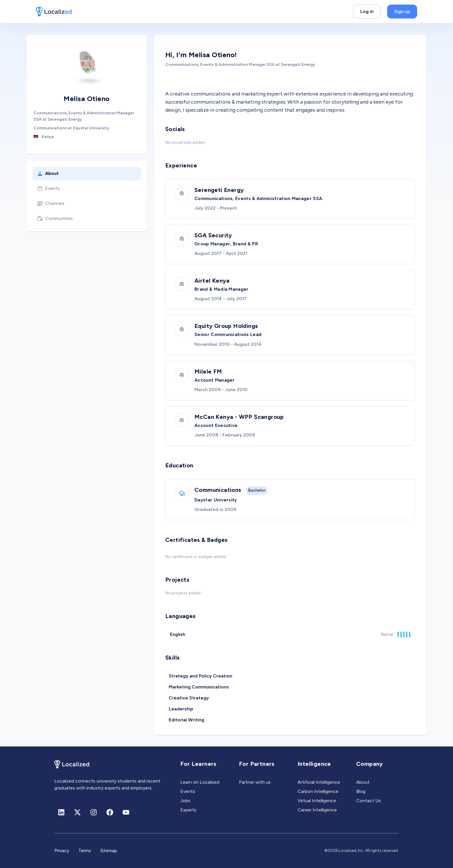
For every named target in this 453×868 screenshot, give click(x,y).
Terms (85, 851)
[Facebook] (110, 812)
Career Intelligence (317, 810)
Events (48, 188)
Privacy (62, 851)
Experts (188, 810)
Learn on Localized (200, 782)
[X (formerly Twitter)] (77, 812)
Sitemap (109, 851)
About (48, 173)
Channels (51, 204)
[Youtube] (126, 812)
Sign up (402, 11)
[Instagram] (94, 812)
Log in (367, 11)
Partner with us (255, 782)
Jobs (185, 801)
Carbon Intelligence (318, 791)
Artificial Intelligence (319, 782)
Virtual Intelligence (317, 801)
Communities (55, 219)
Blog (361, 791)
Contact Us (368, 801)
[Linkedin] (61, 812)
